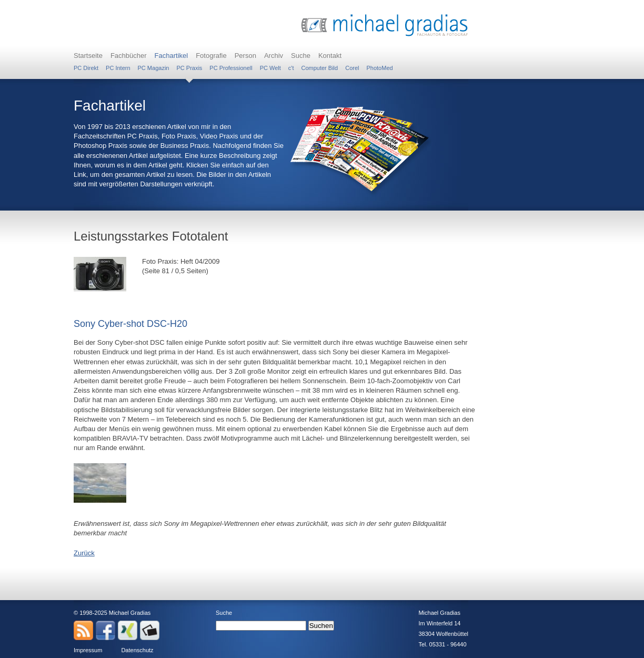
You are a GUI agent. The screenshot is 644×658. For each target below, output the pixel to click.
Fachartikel (172, 56)
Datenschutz (137, 650)
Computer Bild (319, 68)
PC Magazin (154, 68)
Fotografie (211, 56)
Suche (301, 56)
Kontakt (330, 56)
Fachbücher (129, 56)
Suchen (321, 626)
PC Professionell (231, 68)
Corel (352, 68)
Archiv (274, 56)
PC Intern (118, 68)
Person (245, 56)
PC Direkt (86, 68)
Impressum (88, 650)
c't (291, 68)
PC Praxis (189, 68)
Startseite (88, 56)
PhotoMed (379, 68)
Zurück (84, 553)
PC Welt (270, 68)
